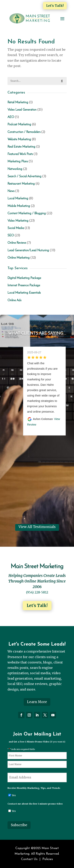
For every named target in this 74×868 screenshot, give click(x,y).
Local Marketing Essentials (24, 293)
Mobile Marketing (19, 206)
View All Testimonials (37, 527)
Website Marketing (19, 139)
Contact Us (29, 859)
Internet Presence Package (24, 285)
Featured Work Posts (20, 154)
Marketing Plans (18, 162)
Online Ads (14, 300)
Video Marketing (18, 221)
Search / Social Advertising (24, 176)
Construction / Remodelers (24, 132)
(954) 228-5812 (37, 592)
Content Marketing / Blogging (27, 213)
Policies (48, 859)
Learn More (37, 702)
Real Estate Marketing (21, 147)
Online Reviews (17, 243)
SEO (11, 236)
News (11, 191)
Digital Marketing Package (24, 278)
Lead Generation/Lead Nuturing (28, 250)
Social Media (16, 228)
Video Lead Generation (22, 110)
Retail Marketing (18, 102)
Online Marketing (19, 258)
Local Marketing (18, 199)
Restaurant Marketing (21, 184)
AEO (11, 117)
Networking (15, 169)
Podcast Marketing (19, 125)
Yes (14, 795)
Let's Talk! (55, 6)
